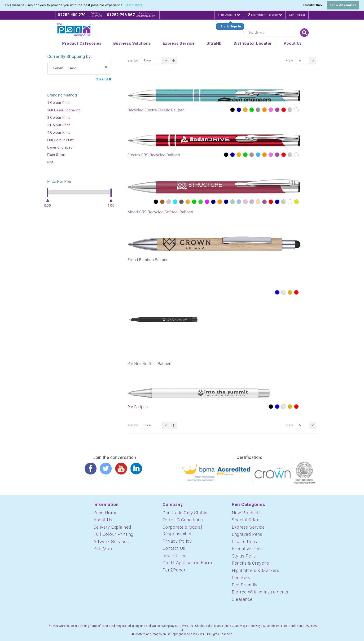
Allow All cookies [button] (343, 5)
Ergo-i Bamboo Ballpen (148, 260)
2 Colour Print (59, 118)
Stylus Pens (244, 556)
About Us (103, 520)
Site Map (103, 549)
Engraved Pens (247, 534)
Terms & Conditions (183, 520)
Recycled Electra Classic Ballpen (156, 110)
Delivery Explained (112, 527)
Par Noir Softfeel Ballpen (150, 364)
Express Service (248, 527)
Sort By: (133, 60)
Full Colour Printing (113, 534)
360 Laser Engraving (64, 110)
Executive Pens (247, 549)
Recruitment (175, 555)
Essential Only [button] (312, 5)
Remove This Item (106, 67)
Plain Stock (57, 155)
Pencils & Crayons (250, 563)
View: (290, 60)
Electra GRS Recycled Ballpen (154, 155)
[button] (144, 6)
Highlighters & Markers (256, 570)
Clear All (103, 79)
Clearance (242, 599)
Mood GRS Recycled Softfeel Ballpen (160, 212)
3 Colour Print (59, 125)
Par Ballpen (138, 407)
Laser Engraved (60, 147)
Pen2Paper (174, 570)
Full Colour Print (61, 140)
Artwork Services (111, 542)
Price (156, 61)
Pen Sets (241, 577)
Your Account (229, 15)
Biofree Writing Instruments (260, 592)
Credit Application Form (187, 563)
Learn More (134, 5)
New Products (246, 513)
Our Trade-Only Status (185, 513)
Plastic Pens (244, 542)
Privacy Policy (177, 541)
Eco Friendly (245, 585)
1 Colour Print (59, 103)
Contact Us (297, 15)
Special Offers (246, 520)
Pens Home (105, 513)
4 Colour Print (59, 132)
